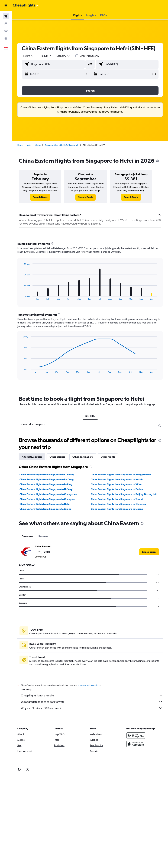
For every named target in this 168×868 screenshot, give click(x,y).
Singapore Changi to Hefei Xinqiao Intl (62, 145)
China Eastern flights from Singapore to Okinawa (118, 504)
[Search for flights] (6, 16)
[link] (40, 197)
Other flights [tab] (108, 457)
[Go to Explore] (6, 38)
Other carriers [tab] (57, 457)
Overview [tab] (27, 536)
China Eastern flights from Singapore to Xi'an (116, 484)
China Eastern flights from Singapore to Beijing (46, 484)
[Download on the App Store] (136, 744)
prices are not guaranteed (89, 685)
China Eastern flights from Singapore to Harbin (117, 479)
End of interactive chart (22, 297)
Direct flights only (89, 56)
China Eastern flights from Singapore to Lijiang (117, 509)
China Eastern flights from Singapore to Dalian (117, 489)
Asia (29, 145)
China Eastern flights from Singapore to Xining (46, 509)
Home (20, 145)
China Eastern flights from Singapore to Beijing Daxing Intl (124, 494)
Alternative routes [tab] (32, 457)
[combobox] (63, 56)
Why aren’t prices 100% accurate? (92, 708)
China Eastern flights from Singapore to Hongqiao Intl (121, 475)
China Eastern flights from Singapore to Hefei (45, 504)
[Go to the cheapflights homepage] (26, 5)
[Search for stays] (6, 24)
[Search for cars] (6, 31)
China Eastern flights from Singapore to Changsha (47, 499)
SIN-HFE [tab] (90, 416)
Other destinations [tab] (83, 457)
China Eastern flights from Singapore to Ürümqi (46, 489)
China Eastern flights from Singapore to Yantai (117, 499)
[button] (6, 5)
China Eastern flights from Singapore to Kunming (47, 475)
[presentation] (157, 161)
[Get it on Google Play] (136, 736)
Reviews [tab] (43, 536)
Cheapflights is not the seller (92, 695)
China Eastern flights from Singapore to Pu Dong (47, 479)
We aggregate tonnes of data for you (92, 702)
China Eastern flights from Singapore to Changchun (48, 494)
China (38, 145)
